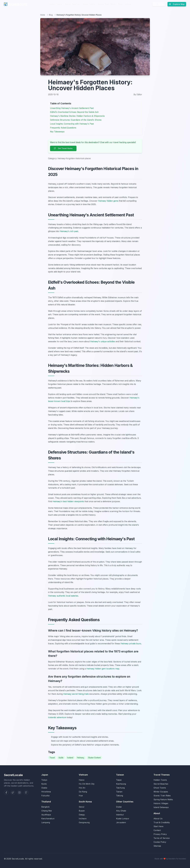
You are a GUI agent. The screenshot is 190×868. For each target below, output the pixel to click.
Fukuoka (45, 796)
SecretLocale (16, 4)
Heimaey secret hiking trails (76, 694)
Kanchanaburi (48, 819)
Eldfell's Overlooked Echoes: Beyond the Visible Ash (74, 112)
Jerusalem (121, 822)
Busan (82, 811)
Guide (61, 758)
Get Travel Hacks (63, 148)
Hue (81, 796)
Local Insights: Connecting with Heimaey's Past (72, 124)
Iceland (70, 758)
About (128, 4)
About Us (158, 819)
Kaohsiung (121, 784)
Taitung (120, 796)
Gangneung (84, 822)
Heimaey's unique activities (103, 341)
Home (43, 15)
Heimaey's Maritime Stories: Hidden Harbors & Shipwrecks (77, 116)
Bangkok (45, 807)
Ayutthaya (46, 815)
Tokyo (44, 780)
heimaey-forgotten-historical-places (74, 158)
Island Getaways (161, 807)
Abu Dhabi (121, 811)
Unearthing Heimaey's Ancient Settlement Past (72, 108)
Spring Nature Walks (163, 799)
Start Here (158, 826)
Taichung (120, 788)
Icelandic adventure (57, 717)
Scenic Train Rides (107, 4)
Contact (157, 830)
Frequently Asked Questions (63, 128)
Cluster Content (94, 758)
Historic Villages (161, 803)
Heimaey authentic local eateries (63, 596)
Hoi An (82, 788)
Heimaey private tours (131, 643)
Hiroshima (46, 792)
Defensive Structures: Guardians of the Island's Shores (76, 120)
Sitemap (157, 846)
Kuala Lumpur (123, 819)
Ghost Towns (89, 4)
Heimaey (81, 758)
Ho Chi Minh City (87, 784)
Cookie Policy (160, 842)
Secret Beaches (72, 4)
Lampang (46, 822)
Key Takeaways (57, 132)
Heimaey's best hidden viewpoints (68, 501)
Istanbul (120, 815)
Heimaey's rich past (69, 231)
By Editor (138, 94)
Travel (52, 758)
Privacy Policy (160, 834)
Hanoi (82, 780)
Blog (120, 4)
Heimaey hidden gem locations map (103, 669)
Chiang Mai (46, 811)
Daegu (82, 815)
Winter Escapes (161, 792)
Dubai (119, 807)
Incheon (83, 819)
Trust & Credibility (162, 822)
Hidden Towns (55, 4)
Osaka (44, 788)
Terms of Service (162, 838)
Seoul (81, 807)
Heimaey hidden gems (108, 201)
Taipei (119, 780)
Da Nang (83, 792)
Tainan (119, 792)
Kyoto (44, 784)
